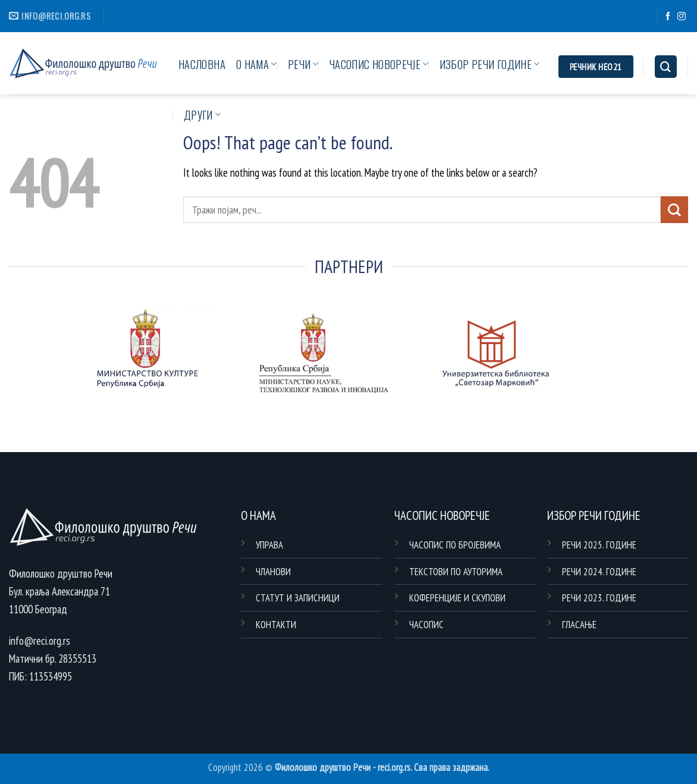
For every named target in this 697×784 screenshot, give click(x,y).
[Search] (666, 67)
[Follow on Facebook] (668, 17)
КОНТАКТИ (276, 625)
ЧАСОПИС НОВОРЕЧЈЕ (379, 64)
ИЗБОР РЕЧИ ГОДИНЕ (490, 64)
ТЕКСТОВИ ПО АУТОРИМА (456, 572)
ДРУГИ (202, 115)
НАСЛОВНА (202, 64)
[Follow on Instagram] (682, 17)
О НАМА (257, 64)
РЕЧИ (303, 64)
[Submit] (674, 210)
